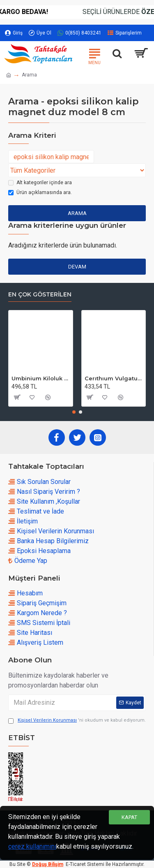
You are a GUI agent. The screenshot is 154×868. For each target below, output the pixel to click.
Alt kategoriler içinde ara (40, 183)
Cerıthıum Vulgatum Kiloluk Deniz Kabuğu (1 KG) (114, 378)
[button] (74, 412)
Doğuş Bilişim (48, 864)
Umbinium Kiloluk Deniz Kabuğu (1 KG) (41, 378)
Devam (77, 267)
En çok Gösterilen (40, 295)
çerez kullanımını (32, 846)
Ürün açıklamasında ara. (40, 192)
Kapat (129, 817)
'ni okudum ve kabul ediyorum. (77, 721)
